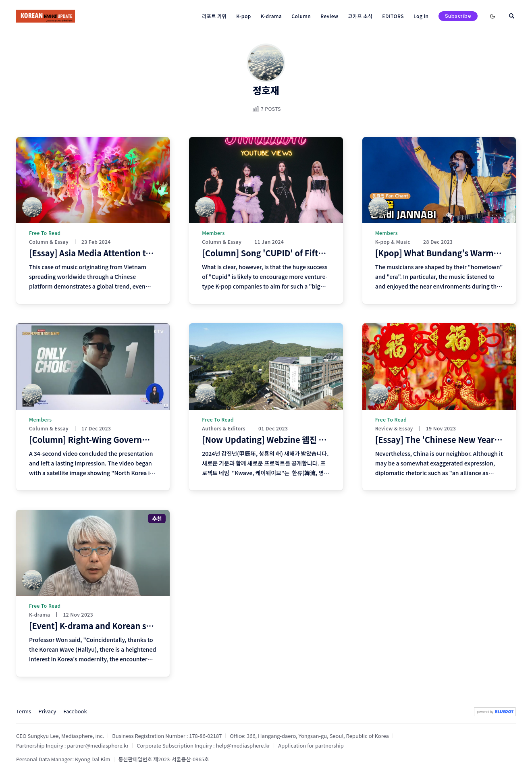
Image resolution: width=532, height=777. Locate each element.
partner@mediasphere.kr (98, 745)
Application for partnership (311, 745)
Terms (24, 711)
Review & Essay (394, 428)
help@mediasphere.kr (243, 745)
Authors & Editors (224, 428)
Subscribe (458, 16)
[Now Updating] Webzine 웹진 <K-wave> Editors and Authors (319, 439)
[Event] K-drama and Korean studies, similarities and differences (156, 626)
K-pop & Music (393, 242)
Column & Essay (49, 242)
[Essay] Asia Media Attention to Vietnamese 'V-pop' (129, 253)
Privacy (47, 711)
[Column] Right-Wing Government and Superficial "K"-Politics (151, 439)
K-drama (39, 615)
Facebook (75, 711)
